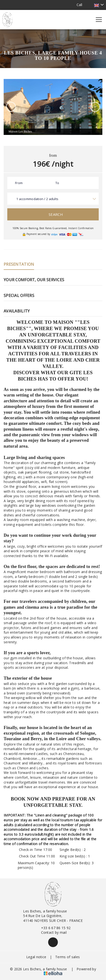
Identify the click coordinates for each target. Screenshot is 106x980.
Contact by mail (51, 932)
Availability (17, 311)
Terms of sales (67, 957)
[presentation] (11, 107)
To (57, 183)
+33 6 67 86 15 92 (53, 928)
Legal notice (36, 957)
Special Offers (19, 296)
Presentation (19, 264)
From (19, 183)
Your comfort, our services (34, 280)
